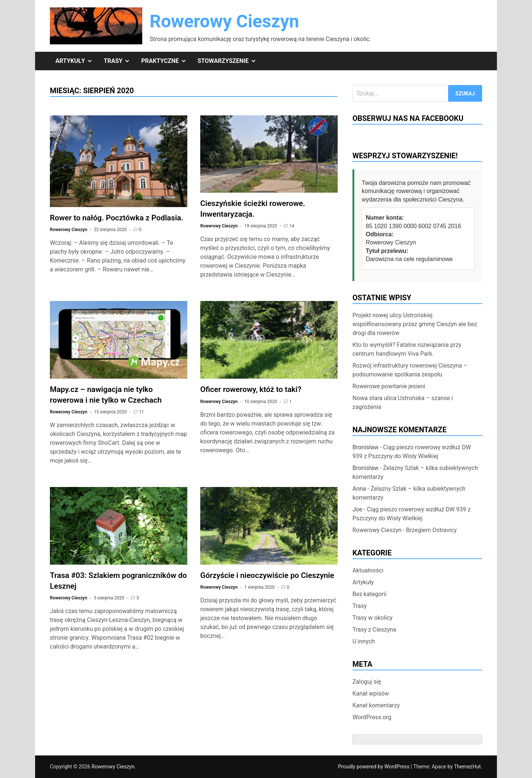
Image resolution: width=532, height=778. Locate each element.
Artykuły (77, 61)
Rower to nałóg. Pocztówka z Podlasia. (117, 218)
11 (141, 412)
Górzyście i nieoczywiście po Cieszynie (267, 575)
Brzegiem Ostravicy (431, 530)
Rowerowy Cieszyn (224, 21)
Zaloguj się (367, 682)
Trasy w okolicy (373, 618)
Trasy (120, 61)
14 (292, 226)
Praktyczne (166, 61)
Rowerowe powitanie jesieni (389, 386)
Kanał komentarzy (376, 705)
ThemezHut (467, 767)
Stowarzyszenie (230, 61)
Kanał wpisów (371, 694)
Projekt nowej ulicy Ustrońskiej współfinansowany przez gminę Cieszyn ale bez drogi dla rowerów (415, 324)
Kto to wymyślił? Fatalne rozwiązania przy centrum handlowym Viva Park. (407, 349)
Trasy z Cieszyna (374, 630)
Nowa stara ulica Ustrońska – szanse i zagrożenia (403, 402)
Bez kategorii (369, 594)
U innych (364, 641)
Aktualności (368, 570)
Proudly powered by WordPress (374, 767)
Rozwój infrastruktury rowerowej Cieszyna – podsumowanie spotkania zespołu (410, 370)
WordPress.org (372, 717)
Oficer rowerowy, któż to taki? (251, 389)
